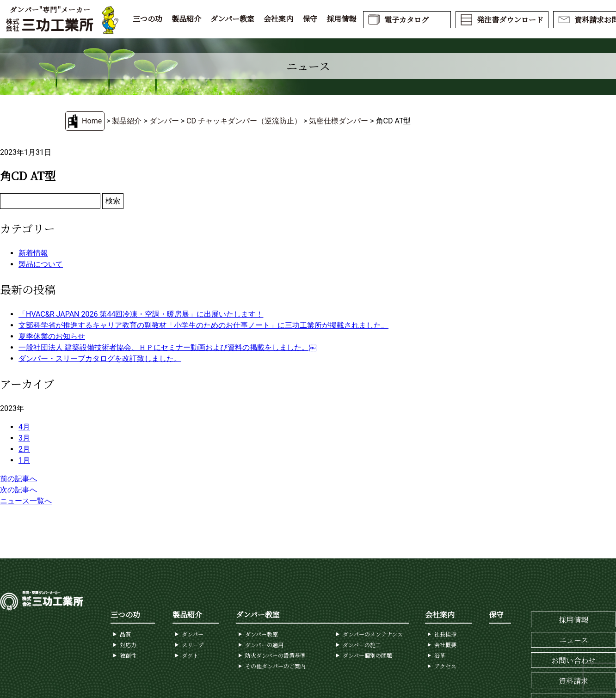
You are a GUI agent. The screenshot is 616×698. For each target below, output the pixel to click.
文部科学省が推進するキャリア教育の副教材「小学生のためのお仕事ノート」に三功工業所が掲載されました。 (203, 325)
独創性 (128, 655)
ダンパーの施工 (362, 645)
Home (92, 121)
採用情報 (341, 19)
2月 (24, 449)
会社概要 (445, 645)
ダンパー (164, 121)
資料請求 (573, 681)
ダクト (190, 655)
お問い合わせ (573, 660)
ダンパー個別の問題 (367, 655)
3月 (24, 438)
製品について (41, 264)
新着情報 (33, 253)
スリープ (193, 645)
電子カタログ (407, 20)
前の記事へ (18, 479)
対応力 (128, 645)
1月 (24, 460)
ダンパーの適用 (264, 645)
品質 (125, 634)
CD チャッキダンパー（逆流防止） (244, 121)
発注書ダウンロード (510, 20)
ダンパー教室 (232, 19)
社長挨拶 (445, 634)
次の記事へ (18, 490)
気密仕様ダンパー (339, 121)
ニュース (574, 640)
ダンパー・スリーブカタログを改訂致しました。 (100, 358)
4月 (24, 427)
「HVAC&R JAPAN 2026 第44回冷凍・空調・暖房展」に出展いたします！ (141, 314)
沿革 (440, 655)
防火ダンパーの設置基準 (275, 655)
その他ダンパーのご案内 (275, 666)
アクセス (445, 666)
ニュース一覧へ (26, 501)
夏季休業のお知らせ (52, 336)
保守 (310, 19)
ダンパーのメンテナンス (373, 634)
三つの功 (148, 19)
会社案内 (278, 19)
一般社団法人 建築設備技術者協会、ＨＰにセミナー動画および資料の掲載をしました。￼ (167, 347)
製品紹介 (186, 19)
